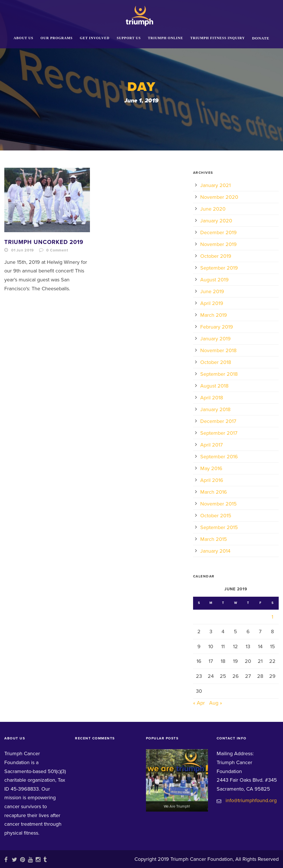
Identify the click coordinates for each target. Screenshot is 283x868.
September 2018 (219, 374)
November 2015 (218, 504)
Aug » (216, 703)
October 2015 (216, 516)
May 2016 (211, 468)
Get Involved (95, 38)
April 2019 (212, 303)
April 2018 (212, 398)
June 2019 (212, 291)
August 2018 (214, 386)
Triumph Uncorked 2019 (44, 242)
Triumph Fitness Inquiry (217, 38)
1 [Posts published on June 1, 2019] (272, 617)
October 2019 (216, 256)
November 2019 (218, 244)
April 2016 (212, 480)
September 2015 (219, 527)
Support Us (129, 38)
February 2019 (217, 327)
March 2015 (214, 539)
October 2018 (216, 362)
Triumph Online (165, 38)
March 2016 (214, 492)
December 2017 (218, 421)
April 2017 (211, 445)
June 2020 (213, 209)
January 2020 (216, 221)
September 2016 (219, 457)
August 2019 (214, 280)
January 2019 (215, 339)
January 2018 (215, 409)
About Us (23, 38)
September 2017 (219, 433)
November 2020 (219, 197)
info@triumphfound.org (251, 800)
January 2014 (215, 551)
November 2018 (218, 350)
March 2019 (214, 315)
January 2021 (215, 185)
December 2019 (218, 232)
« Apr (199, 703)
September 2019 (219, 268)
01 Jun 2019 (23, 250)
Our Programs (57, 38)
